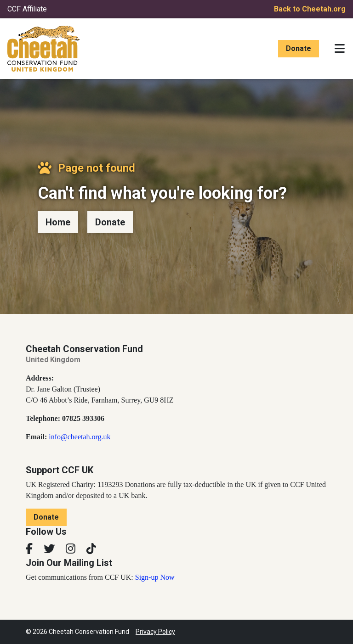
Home (58, 222)
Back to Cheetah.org (310, 9)
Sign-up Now (155, 577)
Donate (299, 48)
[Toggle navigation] (340, 49)
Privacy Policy (155, 632)
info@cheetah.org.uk (80, 437)
